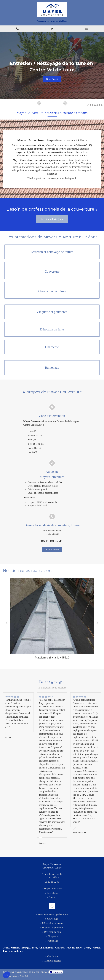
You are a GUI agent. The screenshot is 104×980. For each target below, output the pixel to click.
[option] (52, 65)
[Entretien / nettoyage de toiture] (52, 252)
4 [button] (95, 105)
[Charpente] (52, 347)
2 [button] (90, 105)
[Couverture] (52, 270)
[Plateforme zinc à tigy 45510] (52, 616)
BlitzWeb (24, 976)
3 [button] (93, 105)
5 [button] (97, 105)
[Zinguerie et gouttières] (52, 312)
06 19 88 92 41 (52, 541)
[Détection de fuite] (52, 329)
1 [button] (88, 105)
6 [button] (99, 105)
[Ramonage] (52, 368)
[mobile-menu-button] (87, 29)
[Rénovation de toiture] (52, 290)
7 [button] (102, 105)
